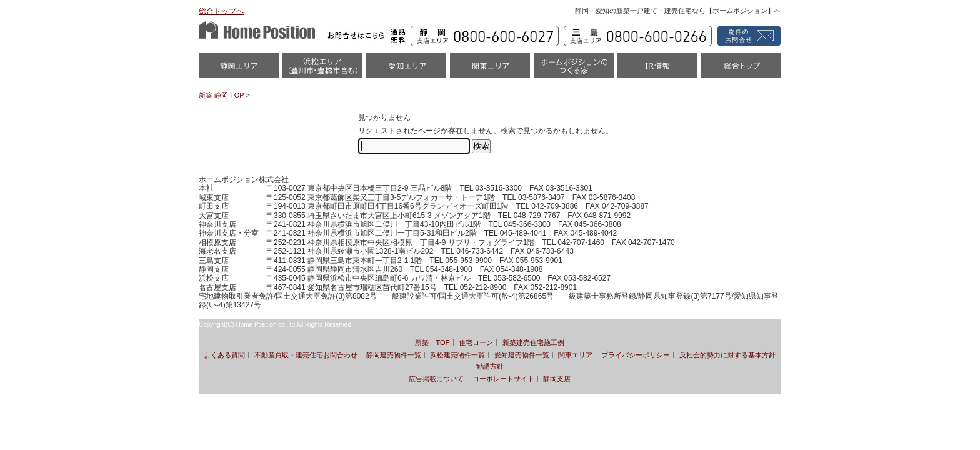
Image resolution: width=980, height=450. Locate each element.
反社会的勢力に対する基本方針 (727, 355)
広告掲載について (436, 379)
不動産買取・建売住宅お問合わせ (306, 355)
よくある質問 (224, 355)
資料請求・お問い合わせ (747, 36)
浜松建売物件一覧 (457, 355)
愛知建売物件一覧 (522, 355)
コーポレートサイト (503, 379)
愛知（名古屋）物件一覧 (406, 70)
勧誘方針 (490, 366)
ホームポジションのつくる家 (574, 70)
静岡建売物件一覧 (394, 355)
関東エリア (490, 70)
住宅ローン (476, 342)
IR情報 (657, 70)
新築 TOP (432, 342)
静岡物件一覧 (239, 70)
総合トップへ (221, 11)
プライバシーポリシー (636, 355)
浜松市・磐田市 (322, 70)
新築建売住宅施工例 (533, 342)
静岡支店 (557, 379)
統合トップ (741, 70)
